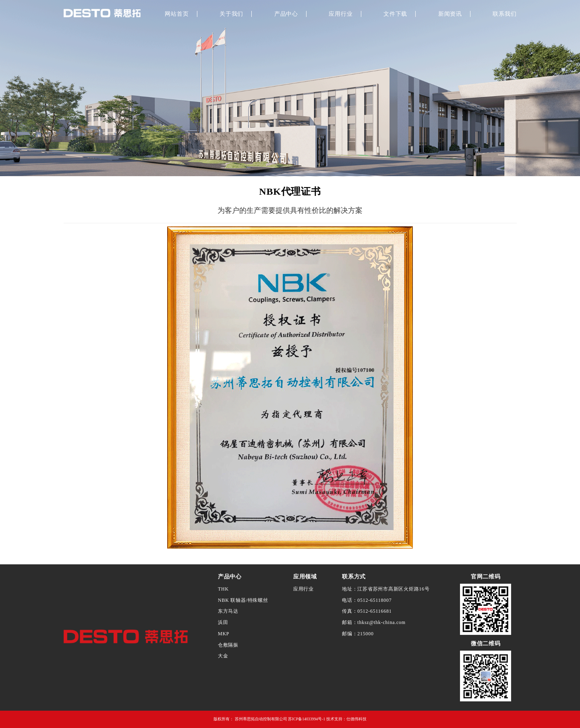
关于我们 (231, 14)
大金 (223, 656)
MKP (224, 634)
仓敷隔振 (228, 645)
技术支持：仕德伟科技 (346, 719)
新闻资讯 (450, 14)
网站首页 (177, 14)
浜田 (223, 622)
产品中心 (286, 14)
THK (223, 589)
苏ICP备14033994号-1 (307, 719)
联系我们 (504, 14)
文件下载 (395, 14)
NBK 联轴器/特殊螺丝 (243, 600)
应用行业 (341, 14)
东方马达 (228, 611)
